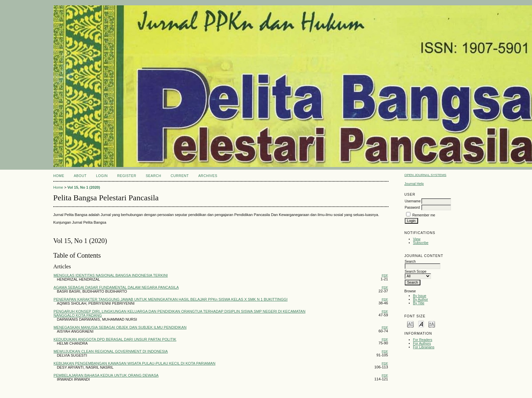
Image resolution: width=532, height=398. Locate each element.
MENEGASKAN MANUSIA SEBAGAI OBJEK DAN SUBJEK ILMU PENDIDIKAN (120, 327)
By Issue (420, 296)
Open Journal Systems (425, 175)
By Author (421, 299)
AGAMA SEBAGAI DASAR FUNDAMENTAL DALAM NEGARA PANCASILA (116, 287)
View (417, 239)
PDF (385, 275)
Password (412, 207)
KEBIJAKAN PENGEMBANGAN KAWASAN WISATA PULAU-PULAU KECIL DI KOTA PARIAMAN (135, 363)
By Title (419, 303)
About (80, 176)
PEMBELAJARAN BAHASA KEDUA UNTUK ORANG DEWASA (106, 375)
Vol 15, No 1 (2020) (84, 187)
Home (59, 176)
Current (180, 176)
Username (413, 201)
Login (102, 176)
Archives (208, 176)
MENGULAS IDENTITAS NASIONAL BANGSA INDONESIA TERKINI (111, 275)
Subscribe (421, 243)
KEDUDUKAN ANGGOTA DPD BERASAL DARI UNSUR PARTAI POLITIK (115, 339)
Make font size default (421, 324)
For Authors (422, 343)
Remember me (424, 215)
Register (127, 176)
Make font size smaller (410, 324)
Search (153, 176)
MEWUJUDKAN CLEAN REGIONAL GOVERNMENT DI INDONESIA (111, 351)
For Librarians (424, 347)
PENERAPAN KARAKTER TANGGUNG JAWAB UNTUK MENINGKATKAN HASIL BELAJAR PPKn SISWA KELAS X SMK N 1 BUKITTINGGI (171, 299)
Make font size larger (432, 324)
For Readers (423, 340)
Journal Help (414, 184)
